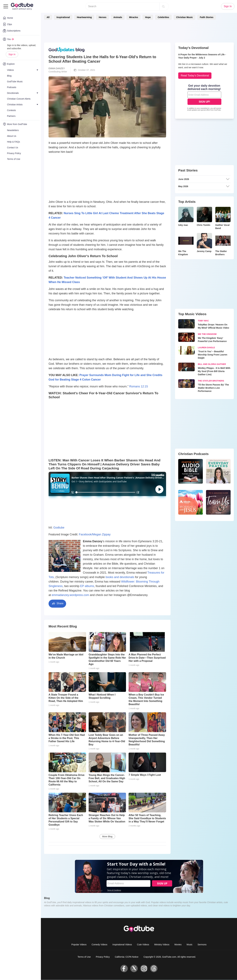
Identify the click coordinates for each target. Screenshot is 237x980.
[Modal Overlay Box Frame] (204, 98)
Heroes (102, 17)
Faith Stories (207, 17)
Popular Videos (79, 945)
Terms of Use (84, 957)
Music (190, 945)
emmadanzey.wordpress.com (70, 595)
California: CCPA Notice (127, 957)
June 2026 (204, 179)
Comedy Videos (100, 945)
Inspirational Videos (122, 945)
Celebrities (163, 17)
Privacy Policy (103, 957)
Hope (148, 17)
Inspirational (63, 17)
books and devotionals (120, 577)
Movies (178, 945)
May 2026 (204, 186)
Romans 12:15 (139, 386)
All (48, 17)
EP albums (87, 586)
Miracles (134, 17)
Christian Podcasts (193, 454)
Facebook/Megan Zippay (95, 534)
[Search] (163, 6)
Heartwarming (84, 17)
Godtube (59, 528)
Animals (118, 17)
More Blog (107, 836)
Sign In (12, 54)
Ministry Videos (162, 945)
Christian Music (184, 17)
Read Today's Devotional (195, 76)
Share (57, 604)
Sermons (202, 945)
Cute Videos (143, 945)
